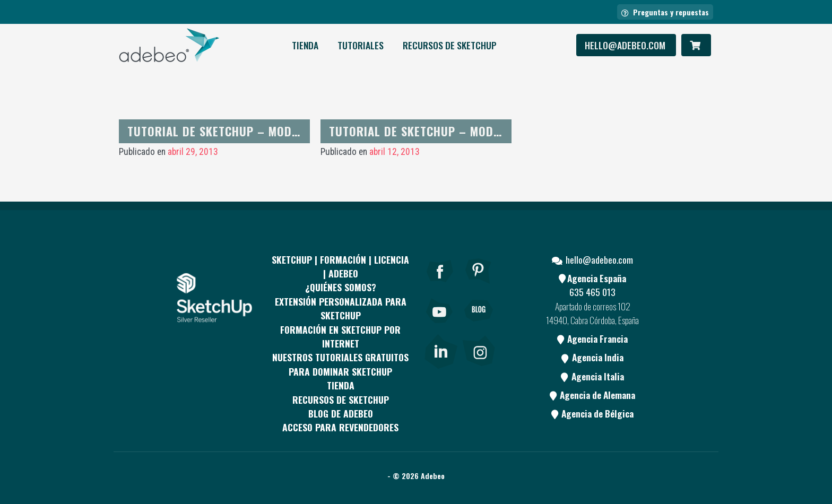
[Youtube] (440, 325)
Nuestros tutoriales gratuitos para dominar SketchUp (340, 364)
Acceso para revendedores (340, 427)
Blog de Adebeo (341, 413)
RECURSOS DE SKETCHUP (450, 45)
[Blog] (479, 325)
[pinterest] (479, 285)
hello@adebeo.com (626, 45)
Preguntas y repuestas (665, 12)
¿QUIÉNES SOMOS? (341, 287)
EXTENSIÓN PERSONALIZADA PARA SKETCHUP (341, 308)
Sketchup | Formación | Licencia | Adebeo (340, 266)
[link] (441, 350)
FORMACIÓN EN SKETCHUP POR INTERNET (340, 336)
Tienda (305, 45)
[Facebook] (440, 285)
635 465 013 (592, 292)
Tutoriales (361, 45)
